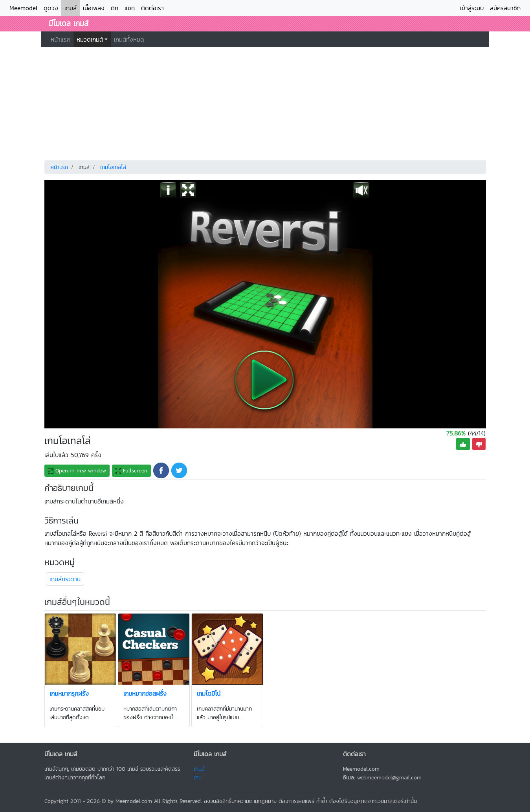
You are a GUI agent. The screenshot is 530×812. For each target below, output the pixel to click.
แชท (130, 8)
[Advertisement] (265, 102)
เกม (198, 777)
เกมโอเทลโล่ (113, 167)
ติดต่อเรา (152, 8)
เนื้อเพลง (94, 8)
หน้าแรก (61, 39)
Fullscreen (131, 471)
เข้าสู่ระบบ (472, 8)
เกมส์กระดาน (65, 579)
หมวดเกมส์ (90, 39)
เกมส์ (71, 8)
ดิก (115, 8)
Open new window (77, 471)
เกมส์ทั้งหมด (129, 39)
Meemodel (23, 8)
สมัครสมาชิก (505, 8)
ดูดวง (51, 8)
